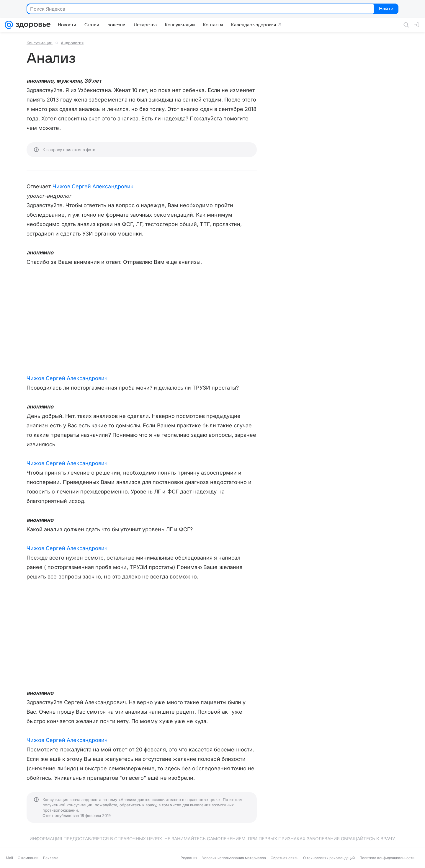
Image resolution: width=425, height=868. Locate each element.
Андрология (72, 43)
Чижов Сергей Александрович (93, 186)
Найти (386, 9)
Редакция (189, 858)
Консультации (40, 43)
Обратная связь (285, 858)
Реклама (51, 858)
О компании (28, 858)
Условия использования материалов (234, 858)
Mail (9, 858)
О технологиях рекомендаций (329, 858)
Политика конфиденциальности (387, 858)
